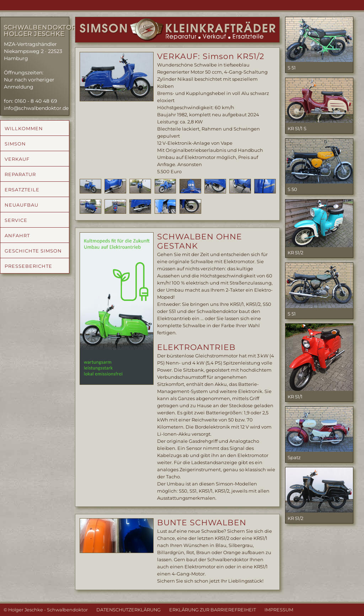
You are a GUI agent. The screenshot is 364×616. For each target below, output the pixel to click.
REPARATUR (20, 174)
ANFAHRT (17, 235)
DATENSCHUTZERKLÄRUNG (129, 610)
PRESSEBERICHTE (28, 266)
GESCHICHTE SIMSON (33, 251)
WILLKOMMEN (24, 128)
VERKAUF (17, 159)
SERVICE (16, 220)
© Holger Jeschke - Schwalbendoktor (46, 610)
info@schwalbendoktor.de (36, 108)
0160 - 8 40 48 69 (36, 101)
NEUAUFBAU (22, 205)
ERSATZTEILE (22, 190)
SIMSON (15, 144)
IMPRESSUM (279, 610)
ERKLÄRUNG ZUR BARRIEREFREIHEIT (213, 610)
